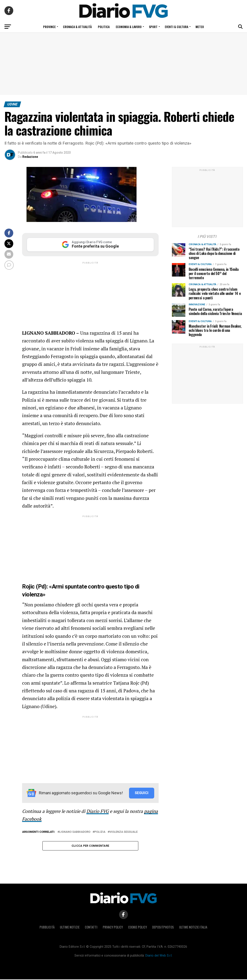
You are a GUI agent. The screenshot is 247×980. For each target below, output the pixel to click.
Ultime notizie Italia (193, 928)
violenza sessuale (123, 832)
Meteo (200, 27)
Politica (104, 27)
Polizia (100, 832)
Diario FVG (98, 811)
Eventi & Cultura (177, 27)
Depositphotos (163, 928)
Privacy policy (113, 928)
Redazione (30, 157)
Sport (153, 27)
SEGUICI (142, 793)
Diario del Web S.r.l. (159, 956)
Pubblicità (47, 928)
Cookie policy (138, 928)
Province (49, 27)
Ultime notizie (70, 928)
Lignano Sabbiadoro (75, 832)
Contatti (91, 928)
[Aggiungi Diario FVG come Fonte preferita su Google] (90, 245)
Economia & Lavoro (129, 27)
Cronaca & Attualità (77, 27)
